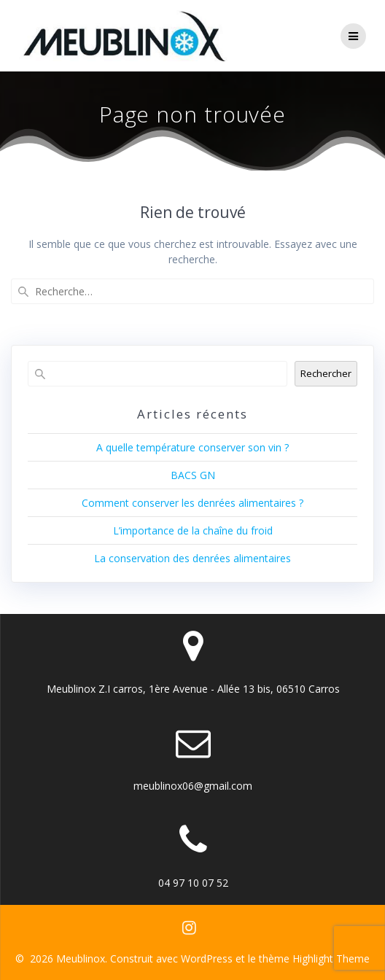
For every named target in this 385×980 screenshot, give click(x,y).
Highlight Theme (331, 958)
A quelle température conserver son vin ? (192, 447)
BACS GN (193, 475)
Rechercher (326, 373)
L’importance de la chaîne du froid (193, 530)
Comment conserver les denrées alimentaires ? (192, 503)
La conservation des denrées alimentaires (192, 558)
